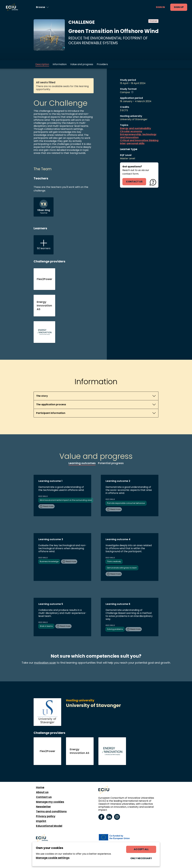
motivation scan (45, 663)
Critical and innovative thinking (139, 140)
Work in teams (46, 626)
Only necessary (141, 858)
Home (40, 787)
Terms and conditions (51, 811)
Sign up (179, 7)
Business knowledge (49, 561)
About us (42, 792)
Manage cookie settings (53, 858)
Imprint (41, 821)
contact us (134, 182)
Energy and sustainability (136, 128)
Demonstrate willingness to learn (122, 568)
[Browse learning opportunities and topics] (42, 7)
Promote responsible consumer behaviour (126, 503)
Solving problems (115, 629)
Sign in (160, 7)
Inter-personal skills (132, 143)
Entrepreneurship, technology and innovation (138, 136)
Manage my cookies (50, 802)
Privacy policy (46, 816)
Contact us (44, 797)
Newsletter (43, 807)
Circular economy (131, 131)
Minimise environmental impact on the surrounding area (66, 500)
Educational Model (49, 826)
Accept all (141, 849)
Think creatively (114, 561)
